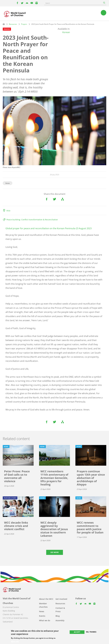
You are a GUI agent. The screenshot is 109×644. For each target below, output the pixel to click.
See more (55, 552)
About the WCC (46, 599)
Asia (8, 211)
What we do (45, 620)
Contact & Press (60, 610)
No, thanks (91, 632)
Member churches (43, 605)
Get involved (61, 599)
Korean (66, 32)
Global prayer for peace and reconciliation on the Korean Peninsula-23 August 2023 (49, 228)
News (42, 611)
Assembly (60, 620)
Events (42, 616)
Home (4, 24)
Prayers (24, 24)
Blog (58, 616)
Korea (8, 183)
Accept (77, 632)
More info (15, 642)
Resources (13, 24)
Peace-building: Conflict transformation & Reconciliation (32, 220)
